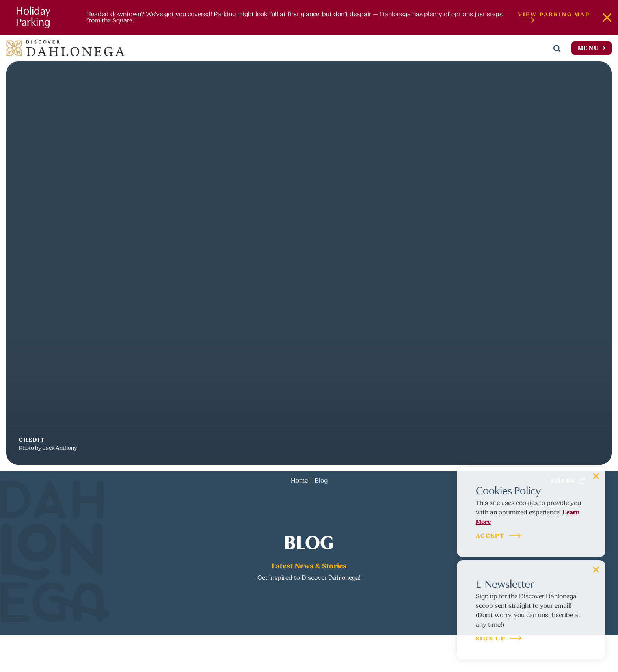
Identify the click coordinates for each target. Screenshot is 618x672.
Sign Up (499, 639)
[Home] (65, 48)
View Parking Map (554, 17)
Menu (592, 48)
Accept (499, 536)
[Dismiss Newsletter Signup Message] (596, 570)
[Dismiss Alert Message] (607, 17)
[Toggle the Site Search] (557, 48)
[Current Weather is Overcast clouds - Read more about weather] (529, 48)
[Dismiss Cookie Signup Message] (596, 476)
